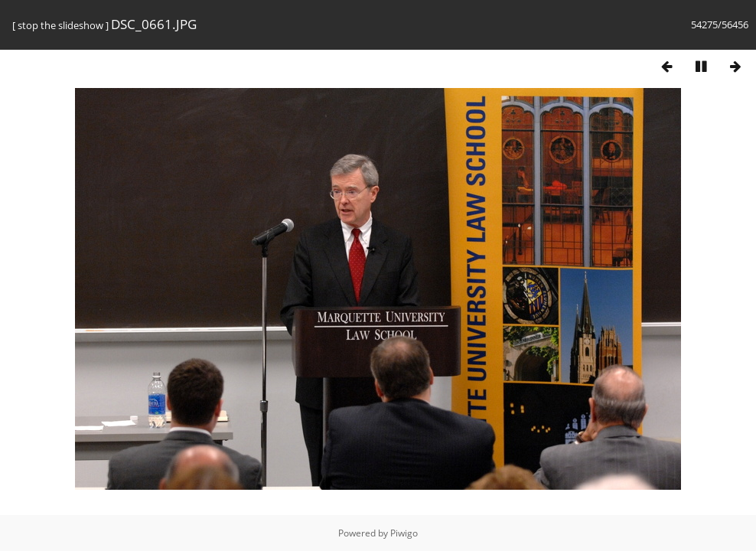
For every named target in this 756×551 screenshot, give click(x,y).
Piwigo (404, 533)
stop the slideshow (60, 25)
